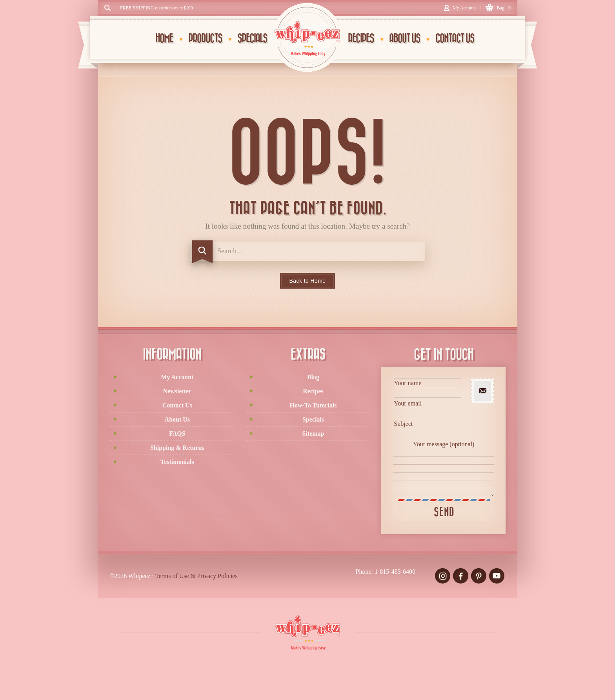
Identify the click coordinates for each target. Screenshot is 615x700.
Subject (427, 429)
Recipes (313, 391)
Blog (313, 377)
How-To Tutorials (313, 405)
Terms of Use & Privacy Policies (197, 576)
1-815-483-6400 (395, 572)
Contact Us (177, 405)
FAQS (177, 434)
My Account (177, 377)
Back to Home (308, 281)
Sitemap (313, 434)
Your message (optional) (444, 468)
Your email (427, 409)
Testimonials (177, 462)
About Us (177, 419)
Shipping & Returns (177, 448)
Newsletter (177, 391)
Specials (313, 419)
